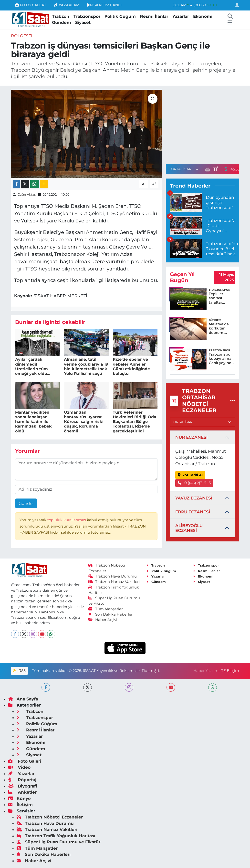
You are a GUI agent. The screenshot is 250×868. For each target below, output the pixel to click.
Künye (20, 798)
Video (19, 767)
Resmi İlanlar (154, 16)
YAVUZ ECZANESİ (194, 498)
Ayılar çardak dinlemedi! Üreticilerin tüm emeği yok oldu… (33, 366)
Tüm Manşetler (106, 609)
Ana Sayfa (23, 699)
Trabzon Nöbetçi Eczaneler (50, 817)
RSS (19, 671)
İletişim (21, 805)
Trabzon (61, 16)
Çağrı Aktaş (27, 194)
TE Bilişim (230, 671)
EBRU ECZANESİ (193, 512)
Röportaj (22, 780)
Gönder (26, 503)
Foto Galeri (25, 761)
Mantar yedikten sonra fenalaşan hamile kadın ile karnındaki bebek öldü (33, 422)
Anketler (22, 792)
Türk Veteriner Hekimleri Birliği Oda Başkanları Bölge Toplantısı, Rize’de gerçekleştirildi (135, 422)
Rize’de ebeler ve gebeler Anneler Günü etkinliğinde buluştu (131, 366)
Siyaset (83, 22)
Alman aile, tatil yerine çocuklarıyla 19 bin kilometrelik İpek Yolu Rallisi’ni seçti (86, 366)
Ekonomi (203, 16)
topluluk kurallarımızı (67, 520)
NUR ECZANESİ (191, 437)
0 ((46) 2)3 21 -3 (194, 483)
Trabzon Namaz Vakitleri (114, 582)
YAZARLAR (66, 5)
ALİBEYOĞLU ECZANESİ (189, 528)
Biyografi (23, 786)
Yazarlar (181, 16)
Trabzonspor (87, 16)
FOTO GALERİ (30, 5)
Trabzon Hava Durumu (113, 576)
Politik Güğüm (120, 16)
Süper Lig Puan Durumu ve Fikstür (58, 842)
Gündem (62, 22)
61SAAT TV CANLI (104, 5)
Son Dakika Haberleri (111, 614)
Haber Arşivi (103, 620)
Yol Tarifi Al (190, 475)
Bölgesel (22, 36)
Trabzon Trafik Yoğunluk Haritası (56, 836)
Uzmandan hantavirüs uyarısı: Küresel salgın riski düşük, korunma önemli (84, 422)
